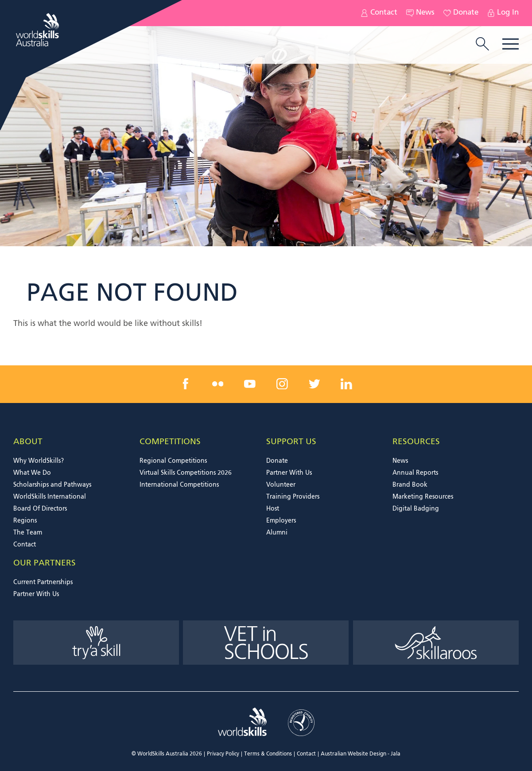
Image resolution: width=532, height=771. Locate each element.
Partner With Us (289, 473)
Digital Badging (416, 509)
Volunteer (281, 485)
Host (273, 509)
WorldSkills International (50, 497)
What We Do (32, 473)
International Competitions (179, 485)
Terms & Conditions (268, 754)
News (420, 13)
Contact (379, 13)
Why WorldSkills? (39, 461)
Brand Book (410, 485)
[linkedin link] (346, 384)
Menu (511, 44)
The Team (28, 533)
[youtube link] (250, 384)
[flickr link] (218, 384)
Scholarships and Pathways (52, 485)
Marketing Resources (423, 497)
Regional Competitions (173, 461)
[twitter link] (314, 384)
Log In (503, 13)
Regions (25, 521)
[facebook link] (186, 384)
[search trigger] (482, 45)
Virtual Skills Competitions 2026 (186, 473)
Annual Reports (415, 473)
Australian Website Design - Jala (361, 754)
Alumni (277, 533)
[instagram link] (282, 384)
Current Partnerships (43, 582)
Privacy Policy (223, 754)
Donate (461, 13)
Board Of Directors (40, 509)
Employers (281, 521)
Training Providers (293, 497)
